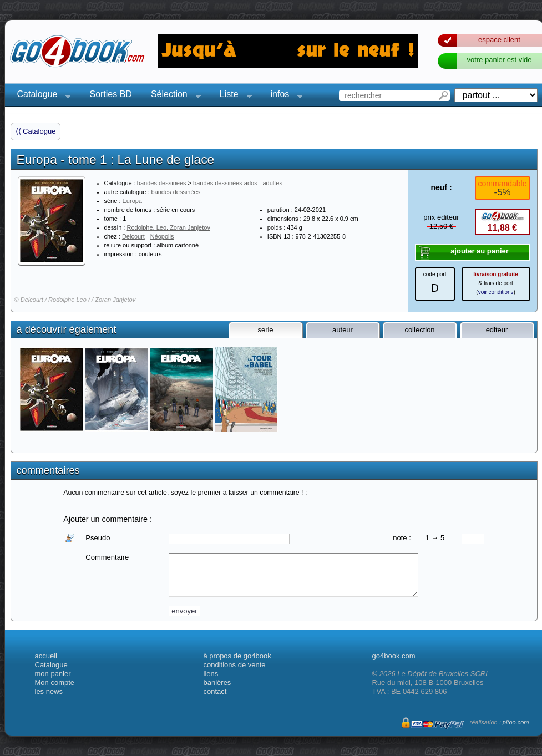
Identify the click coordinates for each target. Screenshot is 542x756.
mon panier (53, 674)
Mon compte (55, 683)
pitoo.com (516, 722)
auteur (343, 330)
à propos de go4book (237, 656)
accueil (46, 656)
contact (215, 691)
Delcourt (133, 236)
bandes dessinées (162, 183)
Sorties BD (110, 94)
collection (419, 330)
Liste (232, 96)
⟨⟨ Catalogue (36, 131)
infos (283, 96)
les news (49, 691)
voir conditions (496, 292)
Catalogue (41, 96)
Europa (132, 201)
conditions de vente (235, 665)
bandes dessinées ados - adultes (238, 183)
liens (211, 674)
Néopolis (162, 236)
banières (217, 683)
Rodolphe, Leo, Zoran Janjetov (168, 227)
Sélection (173, 96)
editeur (497, 330)
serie (265, 330)
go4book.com (394, 656)
